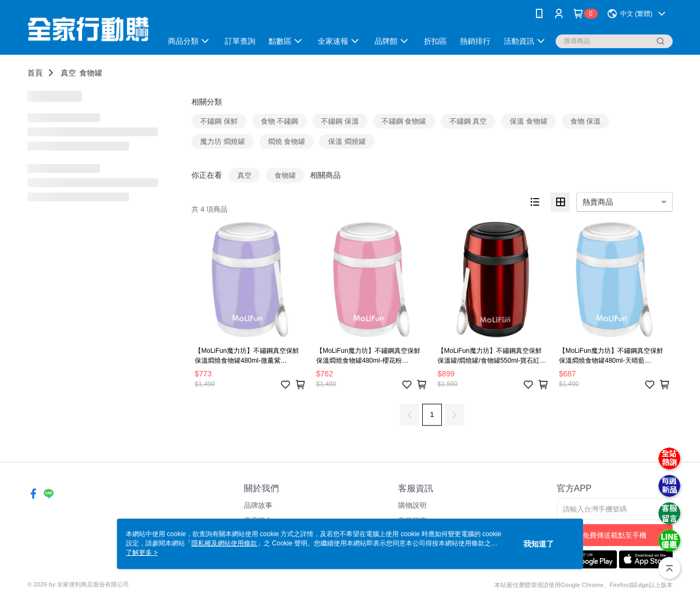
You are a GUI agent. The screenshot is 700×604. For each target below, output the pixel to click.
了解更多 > (142, 553)
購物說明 (412, 505)
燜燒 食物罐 (287, 141)
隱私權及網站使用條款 (224, 543)
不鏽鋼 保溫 (340, 121)
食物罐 (91, 73)
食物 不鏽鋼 (280, 121)
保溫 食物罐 (529, 121)
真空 (68, 73)
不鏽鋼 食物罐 (404, 121)
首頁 (35, 73)
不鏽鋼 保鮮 (219, 121)
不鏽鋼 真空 (468, 121)
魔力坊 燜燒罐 (223, 141)
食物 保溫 (586, 121)
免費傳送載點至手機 (614, 535)
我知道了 (539, 544)
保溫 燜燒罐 (347, 141)
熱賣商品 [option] (598, 202)
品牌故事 (258, 505)
